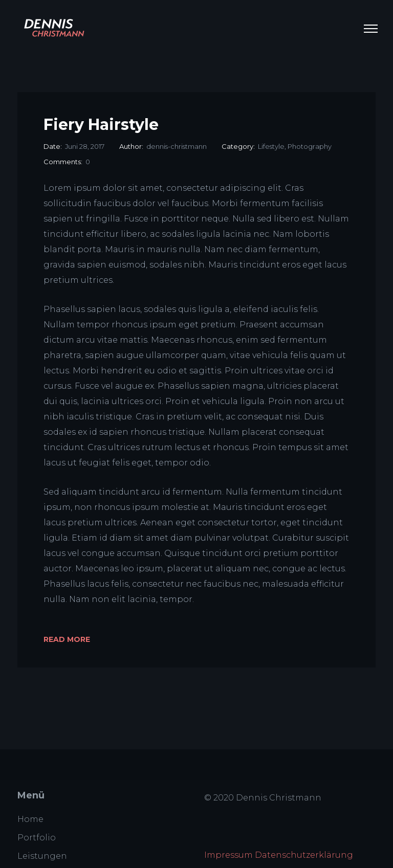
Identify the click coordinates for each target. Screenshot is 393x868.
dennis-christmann (177, 146)
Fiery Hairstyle (101, 125)
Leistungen (42, 856)
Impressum (228, 855)
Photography (310, 146)
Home (30, 819)
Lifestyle (271, 146)
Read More (67, 639)
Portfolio (37, 838)
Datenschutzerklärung (304, 855)
